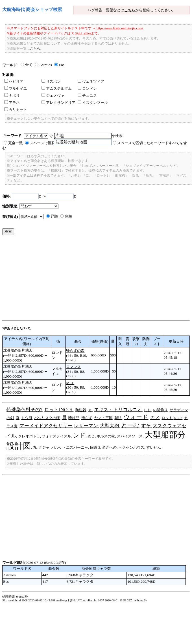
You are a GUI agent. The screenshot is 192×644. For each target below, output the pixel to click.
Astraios (45, 65)
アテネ (12, 103)
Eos (62, 65)
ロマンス (73, 367)
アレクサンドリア (58, 103)
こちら (130, 10)
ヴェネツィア (91, 81)
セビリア (14, 81)
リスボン (51, 81)
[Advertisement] (78, 279)
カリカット (16, 110)
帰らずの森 (75, 351)
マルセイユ (16, 88)
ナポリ (12, 96)
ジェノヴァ (53, 96)
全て (29, 65)
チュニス (87, 96)
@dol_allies (83, 33)
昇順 (54, 216)
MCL (70, 383)
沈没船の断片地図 (18, 350)
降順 (68, 216)
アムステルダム (57, 88)
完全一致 (16, 143)
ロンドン (87, 88)
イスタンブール (93, 103)
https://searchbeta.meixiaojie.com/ (120, 28)
